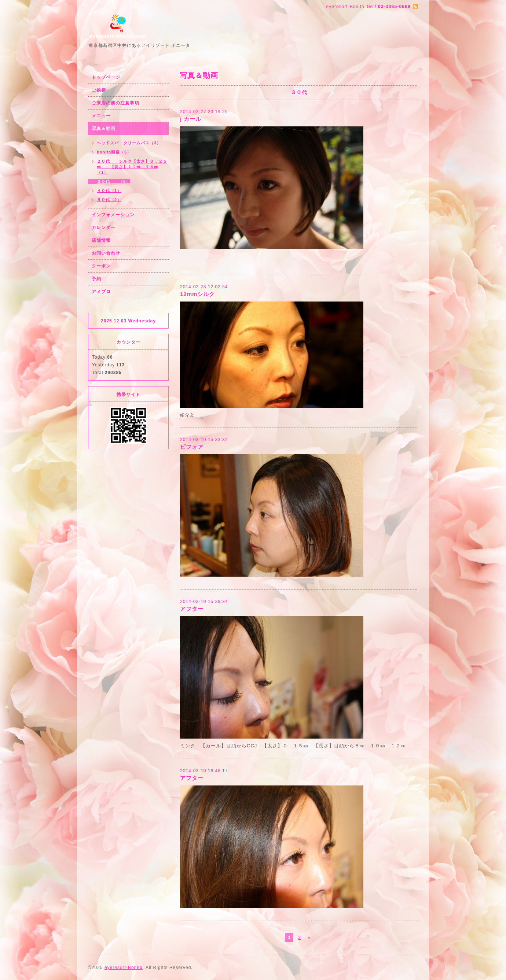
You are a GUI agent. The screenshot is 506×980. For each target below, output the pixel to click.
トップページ (106, 77)
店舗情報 (101, 240)
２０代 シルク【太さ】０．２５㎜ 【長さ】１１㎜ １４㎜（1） (132, 167)
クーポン (101, 266)
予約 (96, 279)
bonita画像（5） (114, 152)
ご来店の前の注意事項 (115, 103)
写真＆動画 (104, 129)
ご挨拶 (99, 90)
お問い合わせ (106, 253)
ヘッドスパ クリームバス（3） (129, 143)
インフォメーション (113, 215)
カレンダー (104, 228)
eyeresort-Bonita (124, 968)
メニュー (101, 116)
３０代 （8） (113, 181)
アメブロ (101, 292)
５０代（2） (109, 200)
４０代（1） (109, 191)
